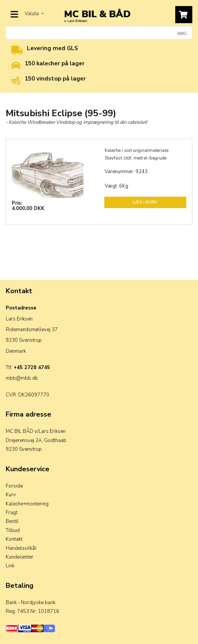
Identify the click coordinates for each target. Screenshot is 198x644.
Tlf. (28, 368)
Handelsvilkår (21, 548)
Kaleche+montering (27, 504)
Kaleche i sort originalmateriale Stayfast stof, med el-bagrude (137, 154)
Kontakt (14, 539)
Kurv (11, 495)
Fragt (12, 513)
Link (10, 566)
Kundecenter (20, 557)
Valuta (34, 14)
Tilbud (13, 530)
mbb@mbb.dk (22, 378)
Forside (14, 486)
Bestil (12, 521)
